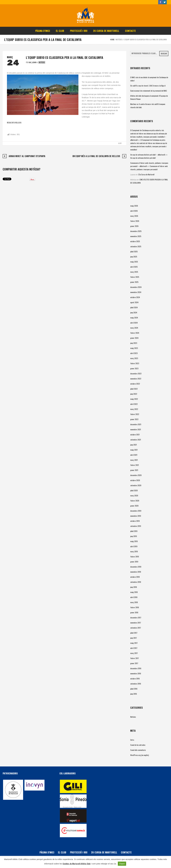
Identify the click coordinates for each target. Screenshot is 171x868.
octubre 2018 (135, 577)
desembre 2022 (136, 373)
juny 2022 (134, 394)
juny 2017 (134, 638)
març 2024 (134, 328)
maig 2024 (134, 318)
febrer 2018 (135, 607)
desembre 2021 (136, 424)
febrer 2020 (135, 501)
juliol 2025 (134, 251)
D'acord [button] (122, 864)
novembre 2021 (136, 429)
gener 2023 (134, 368)
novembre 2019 (136, 516)
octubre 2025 (135, 241)
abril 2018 (134, 597)
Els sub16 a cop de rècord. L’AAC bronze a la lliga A (148, 86)
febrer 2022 (135, 414)
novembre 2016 (136, 673)
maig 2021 (134, 450)
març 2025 (134, 272)
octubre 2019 (135, 521)
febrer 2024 (135, 333)
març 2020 (134, 495)
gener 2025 (134, 282)
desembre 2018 (136, 567)
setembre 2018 (136, 582)
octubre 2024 (135, 297)
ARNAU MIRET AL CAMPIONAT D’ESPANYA (27, 156)
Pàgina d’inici (47, 852)
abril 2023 (134, 353)
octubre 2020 (135, 480)
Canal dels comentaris (138, 750)
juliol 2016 (134, 689)
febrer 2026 (135, 221)
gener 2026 (134, 226)
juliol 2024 (134, 307)
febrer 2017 (135, 658)
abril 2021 (134, 455)
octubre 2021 (135, 434)
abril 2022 (134, 404)
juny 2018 (134, 587)
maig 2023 (134, 348)
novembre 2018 (136, 572)
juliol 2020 (134, 490)
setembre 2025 (136, 246)
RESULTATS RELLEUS (14, 122)
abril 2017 (134, 648)
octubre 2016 (135, 678)
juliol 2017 (134, 633)
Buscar (164, 53)
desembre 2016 (136, 668)
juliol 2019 (134, 531)
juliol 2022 (134, 389)
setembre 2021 (136, 440)
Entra (132, 740)
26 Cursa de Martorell (104, 852)
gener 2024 (134, 338)
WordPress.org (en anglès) (140, 755)
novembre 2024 (136, 292)
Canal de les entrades (138, 745)
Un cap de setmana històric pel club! (143, 158)
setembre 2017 (136, 628)
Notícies (119, 39)
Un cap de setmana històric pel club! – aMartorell (148, 155)
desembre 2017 (136, 617)
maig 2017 (134, 643)
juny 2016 (134, 694)
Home (112, 39)
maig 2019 (134, 541)
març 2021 (134, 460)
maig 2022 (134, 399)
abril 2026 (134, 211)
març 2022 (134, 409)
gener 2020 (134, 506)
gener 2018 (134, 612)
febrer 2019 (135, 556)
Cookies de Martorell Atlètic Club (77, 864)
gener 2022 (134, 419)
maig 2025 (134, 262)
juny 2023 (134, 343)
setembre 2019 (136, 526)
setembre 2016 (136, 684)
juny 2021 (134, 445)
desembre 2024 (136, 287)
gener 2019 (134, 562)
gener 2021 (134, 470)
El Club (62, 852)
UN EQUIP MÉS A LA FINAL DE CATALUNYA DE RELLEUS (96, 156)
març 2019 (134, 551)
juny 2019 (134, 536)
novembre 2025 (136, 236)
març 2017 (134, 653)
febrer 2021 (135, 465)
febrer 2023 (135, 363)
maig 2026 (134, 206)
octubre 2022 (135, 384)
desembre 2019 (136, 511)
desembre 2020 (136, 475)
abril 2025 (134, 267)
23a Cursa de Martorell (146, 174)
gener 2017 (134, 663)
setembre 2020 (136, 485)
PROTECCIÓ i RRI (79, 852)
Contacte (126, 852)
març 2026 (134, 216)
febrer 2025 (135, 277)
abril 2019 (134, 546)
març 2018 (134, 602)
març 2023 (134, 358)
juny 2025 (134, 257)
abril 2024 (134, 323)
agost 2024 (134, 302)
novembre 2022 (136, 379)
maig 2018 (134, 592)
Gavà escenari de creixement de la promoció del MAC (149, 91)
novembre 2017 (136, 623)
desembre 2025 (136, 231)
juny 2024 (134, 312)
